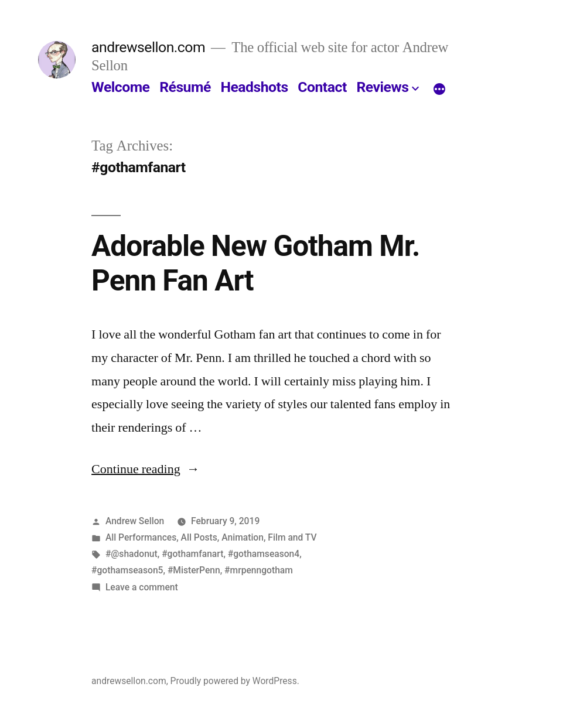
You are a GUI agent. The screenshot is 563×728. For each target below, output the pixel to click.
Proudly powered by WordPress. (235, 681)
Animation (243, 537)
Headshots (254, 87)
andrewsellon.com (148, 47)
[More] (439, 90)
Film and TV (292, 537)
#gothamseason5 (127, 570)
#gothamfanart (192, 554)
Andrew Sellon (135, 521)
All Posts (199, 537)
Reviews (382, 87)
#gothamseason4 (264, 554)
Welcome (120, 87)
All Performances (141, 537)
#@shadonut (132, 554)
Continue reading (146, 469)
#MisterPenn (194, 570)
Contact (322, 87)
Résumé (185, 87)
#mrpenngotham (259, 570)
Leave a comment (142, 587)
